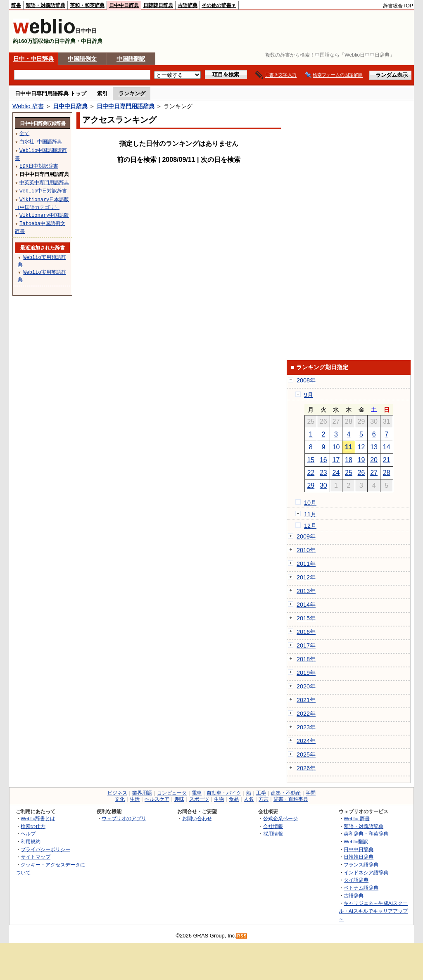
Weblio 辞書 (28, 106)
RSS (242, 936)
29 (311, 485)
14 (387, 447)
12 (361, 447)
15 (311, 460)
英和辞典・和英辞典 (366, 834)
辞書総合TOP (398, 6)
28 (387, 473)
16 (323, 460)
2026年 (306, 768)
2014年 (306, 605)
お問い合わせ (197, 818)
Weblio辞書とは (38, 818)
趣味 (179, 799)
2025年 (306, 755)
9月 (309, 395)
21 (387, 460)
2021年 (306, 700)
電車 (197, 793)
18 (349, 460)
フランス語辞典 (361, 865)
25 (349, 473)
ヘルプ (28, 834)
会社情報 (273, 826)
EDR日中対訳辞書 (39, 166)
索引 (102, 94)
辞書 (16, 5)
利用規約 (31, 841)
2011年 (306, 564)
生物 (219, 799)
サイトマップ (36, 857)
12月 (310, 526)
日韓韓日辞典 (158, 5)
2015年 (306, 618)
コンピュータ (172, 793)
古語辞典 (188, 5)
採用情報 (273, 834)
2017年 (306, 645)
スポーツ (199, 799)
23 (323, 473)
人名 (249, 799)
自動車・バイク (224, 793)
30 (323, 485)
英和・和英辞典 (87, 5)
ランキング (132, 94)
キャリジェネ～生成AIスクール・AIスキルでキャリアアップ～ (373, 911)
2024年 (306, 741)
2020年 (306, 686)
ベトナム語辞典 (361, 888)
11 (349, 447)
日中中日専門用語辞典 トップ (51, 94)
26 (361, 473)
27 (374, 473)
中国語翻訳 (131, 59)
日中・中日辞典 (33, 59)
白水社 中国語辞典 (41, 141)
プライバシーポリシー (45, 849)
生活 (135, 799)
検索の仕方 (33, 826)
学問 (311, 793)
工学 (261, 793)
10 (336, 447)
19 (361, 460)
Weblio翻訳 (356, 841)
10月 (310, 503)
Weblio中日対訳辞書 (43, 191)
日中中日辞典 (124, 5)
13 (374, 447)
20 (374, 460)
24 (336, 473)
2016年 (306, 632)
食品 (234, 799)
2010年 (306, 550)
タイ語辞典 (356, 880)
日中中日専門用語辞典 (126, 106)
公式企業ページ (280, 818)
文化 (120, 799)
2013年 (306, 591)
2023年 (306, 727)
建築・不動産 (286, 793)
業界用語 (142, 793)
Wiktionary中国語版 (44, 215)
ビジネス (117, 793)
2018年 (306, 659)
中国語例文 (82, 59)
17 (336, 460)
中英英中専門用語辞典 (44, 182)
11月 (310, 514)
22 (311, 473)
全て (24, 133)
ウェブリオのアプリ (124, 818)
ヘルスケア (157, 799)
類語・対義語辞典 (45, 5)
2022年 (306, 714)
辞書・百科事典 (291, 799)
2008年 (306, 380)
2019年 (306, 673)
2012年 (306, 577)
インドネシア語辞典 (366, 872)
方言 (264, 799)
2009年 (306, 536)
